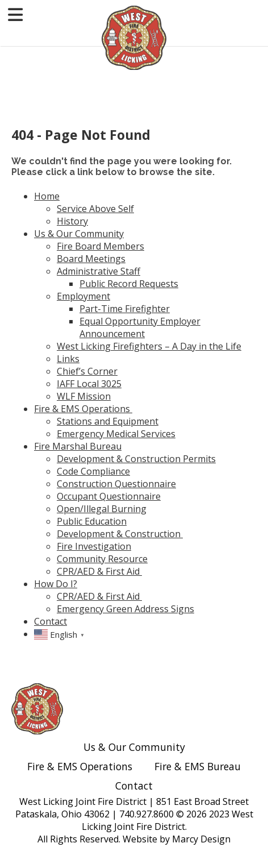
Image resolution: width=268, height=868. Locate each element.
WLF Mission (84, 396)
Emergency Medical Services (116, 434)
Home (47, 196)
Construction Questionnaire (116, 484)
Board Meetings (91, 259)
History (72, 221)
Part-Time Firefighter (125, 309)
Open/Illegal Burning (102, 509)
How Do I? (56, 584)
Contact (51, 621)
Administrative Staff (99, 271)
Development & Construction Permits (136, 459)
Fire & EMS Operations (83, 409)
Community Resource (102, 559)
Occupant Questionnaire (109, 496)
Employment (83, 296)
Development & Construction (120, 534)
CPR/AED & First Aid (99, 571)
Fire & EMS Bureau (198, 766)
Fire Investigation (94, 546)
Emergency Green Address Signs (125, 609)
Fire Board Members (101, 246)
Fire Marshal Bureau (78, 446)
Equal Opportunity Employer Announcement (140, 327)
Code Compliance (93, 471)
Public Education (92, 521)
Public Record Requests (129, 284)
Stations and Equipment (108, 421)
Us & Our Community (79, 234)
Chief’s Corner (87, 371)
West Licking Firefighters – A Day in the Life (149, 346)
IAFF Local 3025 (89, 384)
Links (68, 359)
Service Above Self (95, 209)
